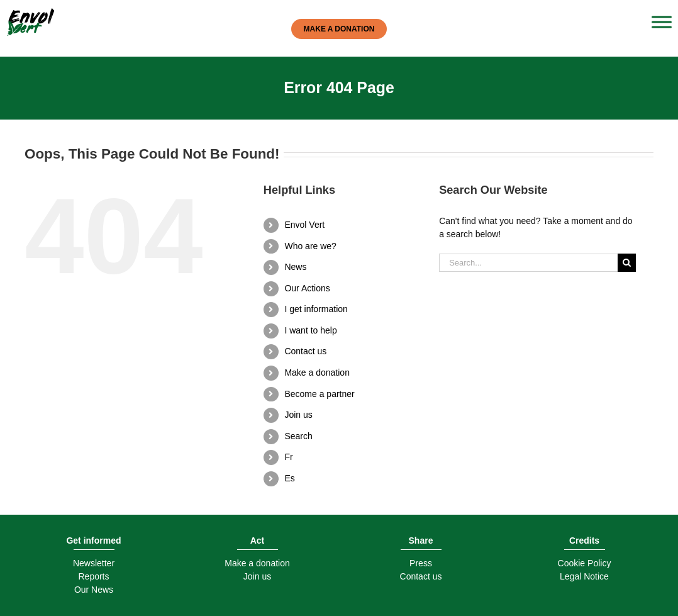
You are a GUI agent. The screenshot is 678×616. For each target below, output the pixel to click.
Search (298, 436)
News (295, 267)
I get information (316, 309)
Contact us (305, 351)
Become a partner (319, 394)
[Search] (627, 263)
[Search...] (528, 263)
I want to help (310, 330)
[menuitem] (352, 457)
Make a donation (317, 372)
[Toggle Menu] (662, 22)
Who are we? (310, 246)
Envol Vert (304, 225)
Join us (298, 415)
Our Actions (307, 288)
